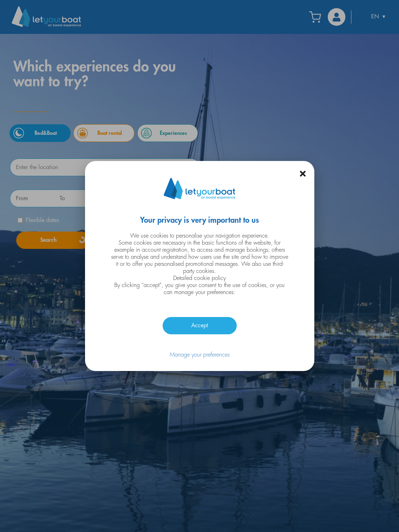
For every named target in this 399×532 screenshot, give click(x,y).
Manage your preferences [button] (200, 355)
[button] (303, 174)
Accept (200, 325)
